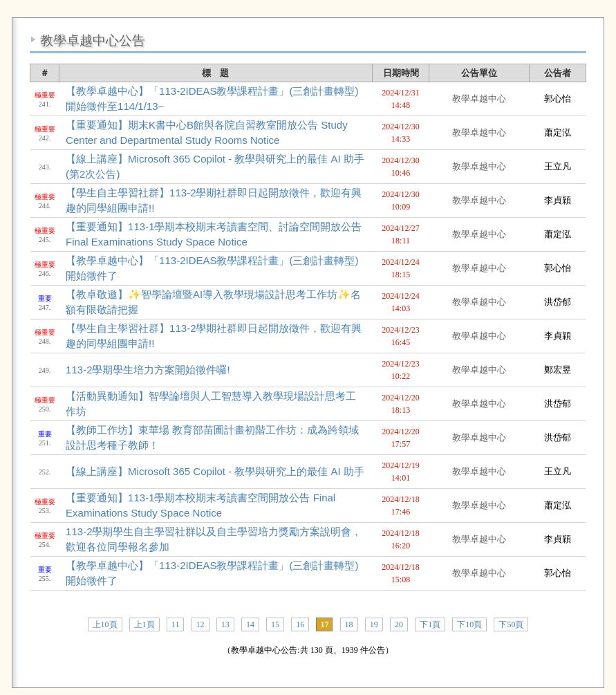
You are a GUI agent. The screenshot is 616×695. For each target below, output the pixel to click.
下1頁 (430, 624)
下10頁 (469, 624)
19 (374, 624)
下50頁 (511, 624)
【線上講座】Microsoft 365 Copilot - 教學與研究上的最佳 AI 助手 (215, 471)
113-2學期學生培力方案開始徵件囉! (148, 370)
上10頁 (105, 624)
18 (349, 624)
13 (225, 624)
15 (275, 624)
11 (176, 624)
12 (200, 624)
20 (399, 624)
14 (250, 624)
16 (300, 624)
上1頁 (144, 624)
